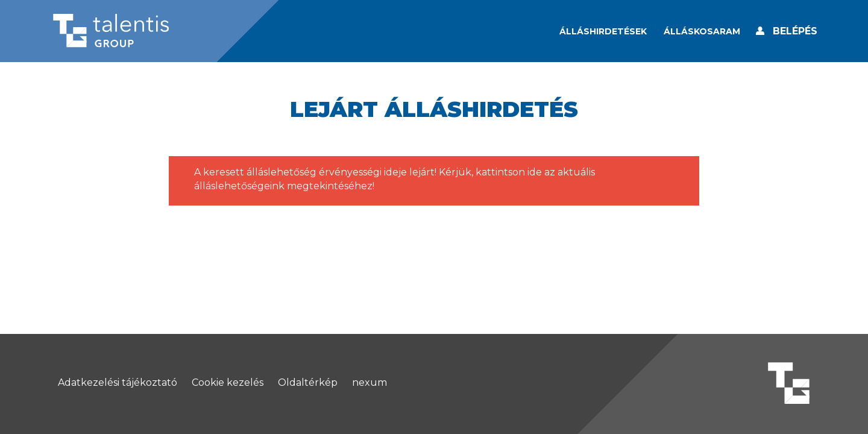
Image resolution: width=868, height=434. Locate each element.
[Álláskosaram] (702, 31)
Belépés (795, 31)
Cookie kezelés (228, 383)
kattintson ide (509, 172)
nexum (370, 383)
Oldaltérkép (308, 383)
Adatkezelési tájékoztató (118, 383)
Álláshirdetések (603, 31)
